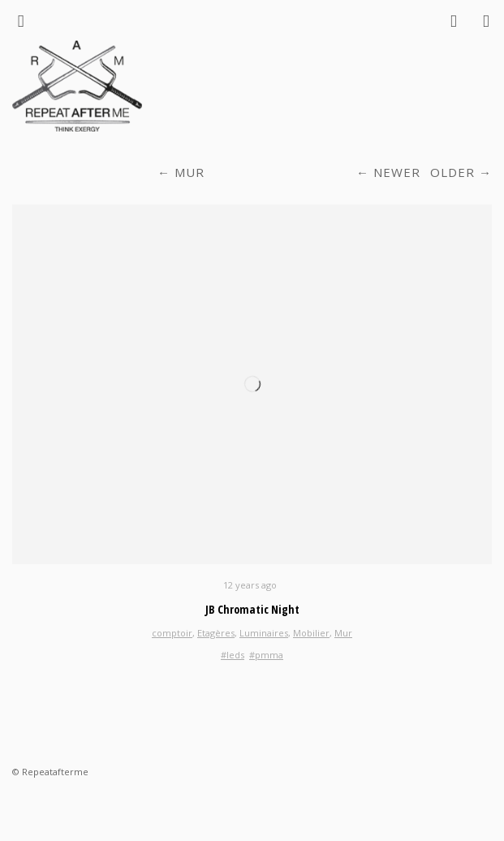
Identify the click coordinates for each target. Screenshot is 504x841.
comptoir (172, 633)
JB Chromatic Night (252, 609)
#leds (233, 655)
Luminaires (264, 633)
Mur (190, 172)
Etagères (216, 633)
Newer (397, 172)
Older (452, 172)
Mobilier (311, 633)
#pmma (266, 655)
